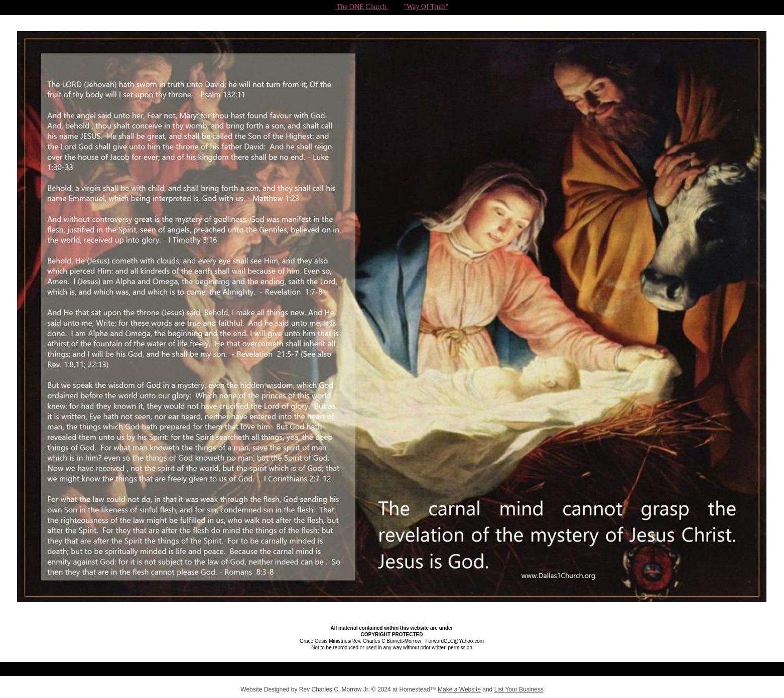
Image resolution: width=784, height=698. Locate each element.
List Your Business (519, 689)
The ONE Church (361, 7)
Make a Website (459, 689)
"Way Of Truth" (426, 7)
